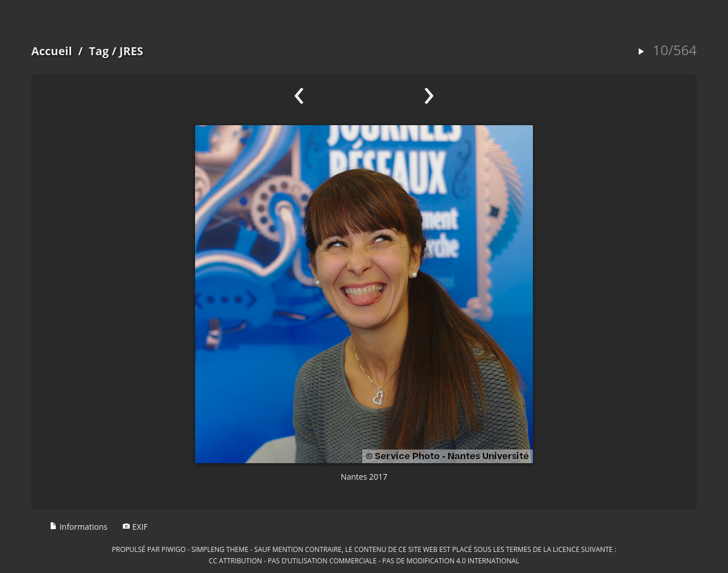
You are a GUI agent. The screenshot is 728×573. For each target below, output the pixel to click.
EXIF (135, 527)
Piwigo (174, 549)
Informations (78, 527)
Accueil (52, 51)
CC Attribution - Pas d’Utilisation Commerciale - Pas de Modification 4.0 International (364, 560)
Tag (99, 51)
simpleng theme (220, 549)
